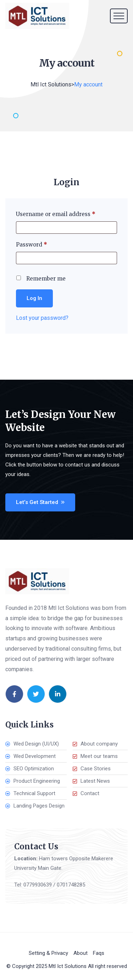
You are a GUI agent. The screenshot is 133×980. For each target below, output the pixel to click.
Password (44, 245)
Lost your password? (42, 318)
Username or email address (66, 214)
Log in (34, 298)
